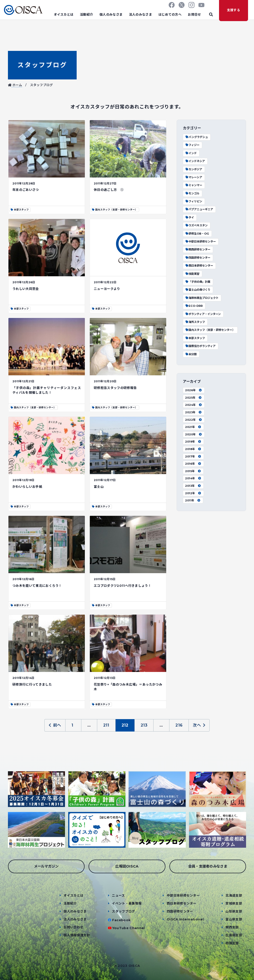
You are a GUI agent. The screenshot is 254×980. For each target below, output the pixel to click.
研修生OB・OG (197, 234)
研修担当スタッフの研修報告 (115, 388)
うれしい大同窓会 (26, 289)
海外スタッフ (195, 322)
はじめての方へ (170, 15)
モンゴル (192, 193)
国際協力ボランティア (200, 346)
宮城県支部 (234, 903)
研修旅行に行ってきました (32, 684)
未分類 (191, 354)
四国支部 (232, 943)
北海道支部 (234, 895)
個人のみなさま (111, 15)
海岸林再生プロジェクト (202, 298)
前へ (55, 725)
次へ (199, 725)
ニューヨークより (107, 289)
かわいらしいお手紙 (27, 487)
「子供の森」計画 (198, 282)
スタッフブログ (42, 65)
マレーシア (194, 177)
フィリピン (194, 201)
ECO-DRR (194, 306)
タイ (190, 217)
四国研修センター (198, 258)
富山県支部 (234, 919)
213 (144, 725)
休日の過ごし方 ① (109, 190)
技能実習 (192, 274)
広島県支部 (234, 935)
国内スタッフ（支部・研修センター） (210, 330)
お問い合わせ (73, 927)
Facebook (121, 920)
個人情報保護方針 (77, 935)
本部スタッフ (195, 338)
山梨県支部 (234, 911)
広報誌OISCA (127, 866)
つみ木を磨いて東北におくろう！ (37, 586)
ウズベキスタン (196, 225)
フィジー (192, 145)
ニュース (118, 895)
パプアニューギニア (199, 209)
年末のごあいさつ (26, 190)
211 (106, 725)
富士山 (99, 487)
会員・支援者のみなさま (208, 866)
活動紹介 (86, 15)
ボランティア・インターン (203, 314)
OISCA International (185, 919)
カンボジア (194, 169)
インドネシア (195, 161)
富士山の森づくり (198, 290)
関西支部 (232, 927)
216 (179, 725)
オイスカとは (64, 15)
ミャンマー (194, 185)
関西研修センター (198, 249)
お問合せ (194, 15)
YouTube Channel (129, 928)
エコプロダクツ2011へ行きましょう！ (123, 586)
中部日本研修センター (200, 242)
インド (191, 153)
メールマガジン (46, 866)
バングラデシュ (196, 137)
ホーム (15, 85)
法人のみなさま (141, 15)
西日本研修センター (199, 266)
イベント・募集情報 (127, 903)
